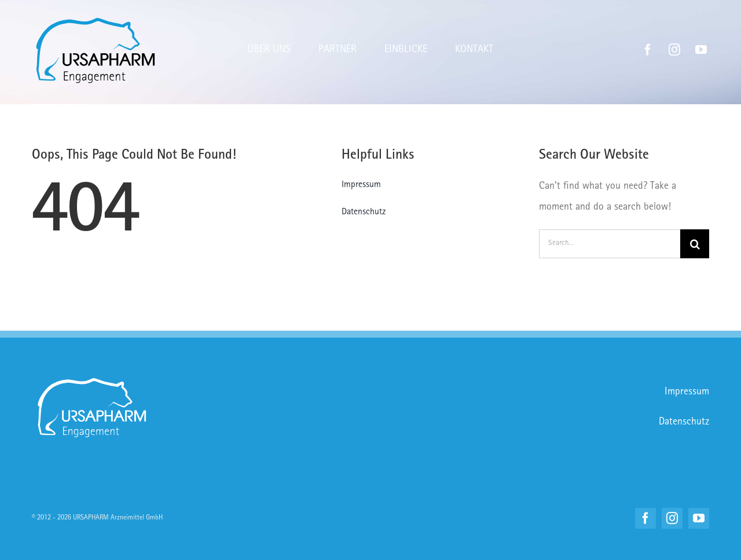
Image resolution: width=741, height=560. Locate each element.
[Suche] (695, 244)
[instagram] (674, 50)
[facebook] (648, 50)
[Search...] (610, 244)
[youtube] (701, 50)
